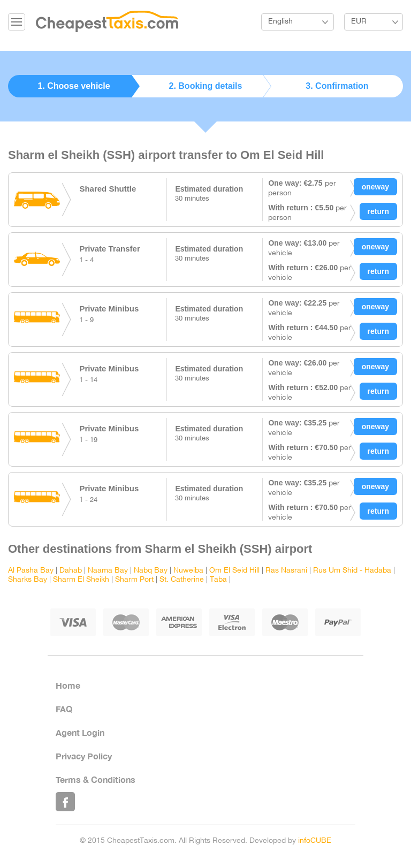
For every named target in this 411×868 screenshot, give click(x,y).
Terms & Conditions (96, 779)
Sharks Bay (28, 580)
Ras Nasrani (286, 571)
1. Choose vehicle (74, 86)
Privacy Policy (84, 756)
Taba (218, 580)
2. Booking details (206, 86)
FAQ (64, 709)
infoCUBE (315, 841)
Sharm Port (134, 580)
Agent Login (80, 732)
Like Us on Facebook (65, 802)
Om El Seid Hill (234, 571)
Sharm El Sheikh (81, 580)
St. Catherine (182, 580)
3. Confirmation (337, 86)
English (280, 22)
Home (68, 685)
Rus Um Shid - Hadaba (352, 571)
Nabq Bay (151, 571)
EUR (359, 22)
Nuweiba (188, 571)
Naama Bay (108, 571)
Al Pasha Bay (31, 571)
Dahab (71, 571)
